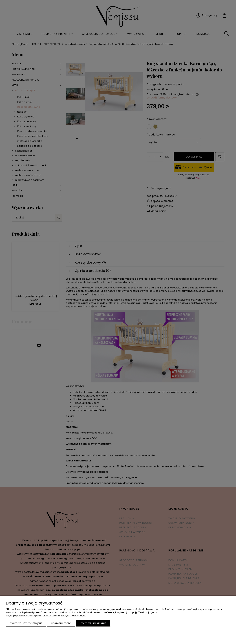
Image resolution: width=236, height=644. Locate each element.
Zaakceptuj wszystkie (93, 623)
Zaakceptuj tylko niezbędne (26, 623)
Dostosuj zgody (61, 623)
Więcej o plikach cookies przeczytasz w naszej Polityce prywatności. (46, 616)
